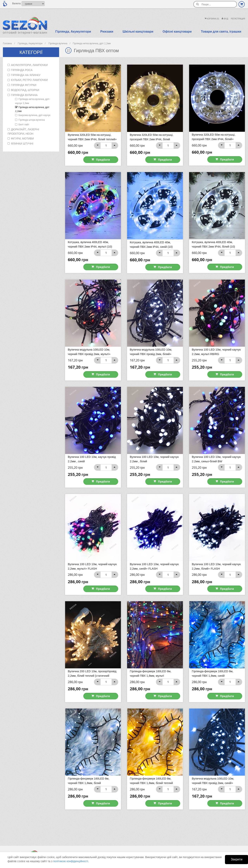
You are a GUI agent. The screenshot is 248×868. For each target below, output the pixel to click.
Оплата (132, 836)
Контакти (133, 830)
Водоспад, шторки (25, 90)
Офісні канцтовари (177, 31)
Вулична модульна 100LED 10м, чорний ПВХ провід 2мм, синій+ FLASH (214, 742)
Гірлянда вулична (24, 95)
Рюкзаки (107, 31)
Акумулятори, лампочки (29, 65)
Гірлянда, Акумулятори (73, 31)
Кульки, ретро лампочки (29, 80)
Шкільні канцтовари (138, 31)
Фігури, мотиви (22, 138)
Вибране (92, 842)
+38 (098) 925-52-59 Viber (188, 837)
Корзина (212, 19)
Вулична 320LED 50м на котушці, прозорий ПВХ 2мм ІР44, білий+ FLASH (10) (214, 139)
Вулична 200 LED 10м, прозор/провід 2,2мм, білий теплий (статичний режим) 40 (93, 641)
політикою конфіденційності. (71, 861)
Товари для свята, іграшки (221, 31)
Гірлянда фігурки (24, 85)
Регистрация (238, 19)
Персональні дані (96, 836)
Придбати (106, 153)
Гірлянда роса (22, 70)
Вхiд (225, 19)
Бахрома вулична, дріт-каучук (34, 115)
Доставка (133, 842)
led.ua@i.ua (181, 845)
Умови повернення (138, 848)
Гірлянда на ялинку (26, 75)
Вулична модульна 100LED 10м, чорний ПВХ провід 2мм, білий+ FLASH (152, 340)
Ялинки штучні (22, 143)
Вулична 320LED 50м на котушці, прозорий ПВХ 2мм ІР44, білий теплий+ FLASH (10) (152, 139)
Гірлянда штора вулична (32, 120)
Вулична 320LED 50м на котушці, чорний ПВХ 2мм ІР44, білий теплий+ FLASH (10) (93, 139)
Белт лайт (24, 124)
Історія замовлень (97, 830)
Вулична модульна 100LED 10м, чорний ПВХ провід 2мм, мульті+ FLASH (90, 340)
